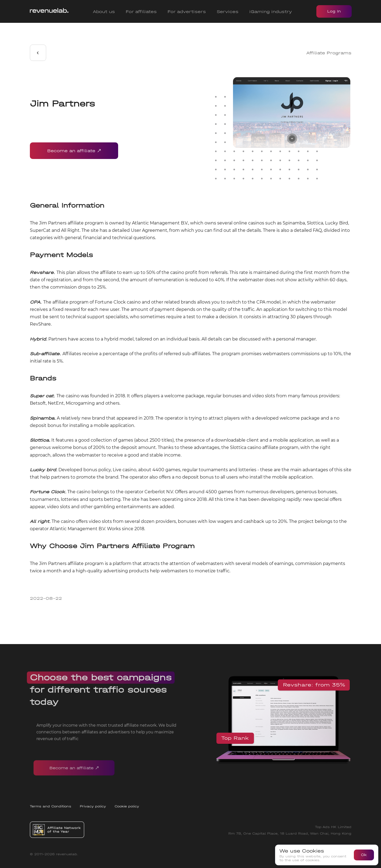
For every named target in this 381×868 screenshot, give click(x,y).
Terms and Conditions (51, 806)
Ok (364, 855)
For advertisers (187, 12)
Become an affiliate (74, 151)
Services (228, 12)
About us (104, 12)
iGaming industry (271, 12)
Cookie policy (127, 806)
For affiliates (141, 12)
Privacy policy (93, 806)
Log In (334, 11)
